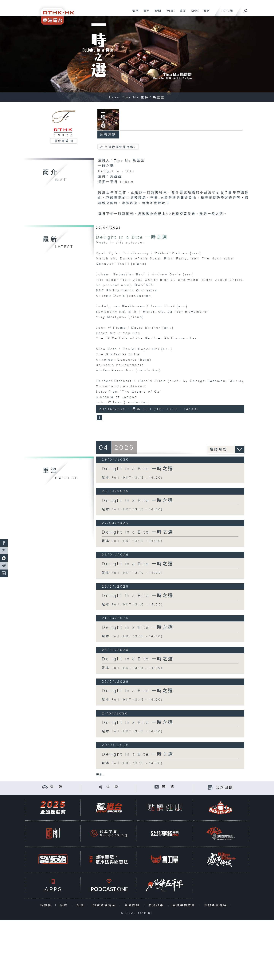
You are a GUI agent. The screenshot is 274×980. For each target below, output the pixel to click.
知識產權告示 (105, 905)
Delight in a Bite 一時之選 (132, 237)
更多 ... (100, 775)
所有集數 (108, 135)
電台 (145, 13)
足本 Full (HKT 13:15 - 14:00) (132, 478)
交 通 (57, 787)
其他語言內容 (216, 905)
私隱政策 (157, 905)
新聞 (157, 13)
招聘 (65, 905)
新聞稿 (47, 905)
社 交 (113, 787)
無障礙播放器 (185, 905)
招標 (81, 905)
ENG (225, 11)
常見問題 (133, 905)
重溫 (181, 13)
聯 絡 (169, 787)
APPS (194, 13)
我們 (205, 13)
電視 (134, 13)
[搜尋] (245, 10)
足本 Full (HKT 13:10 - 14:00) (132, 573)
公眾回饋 (225, 788)
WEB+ (169, 13)
